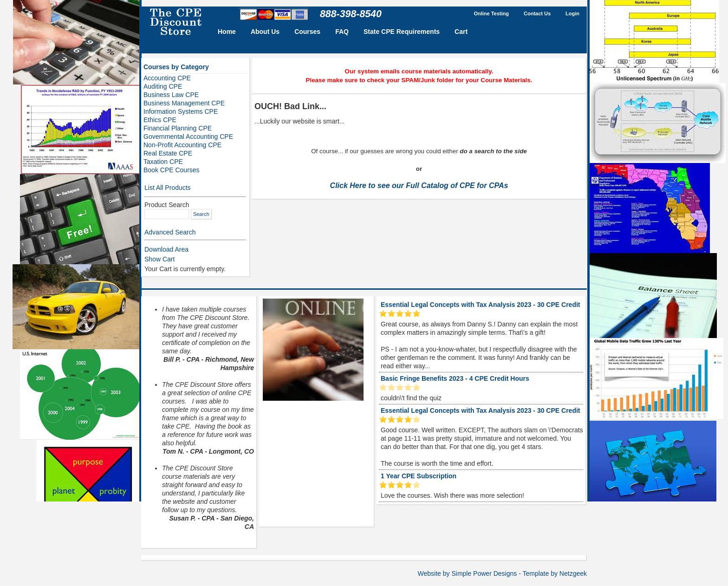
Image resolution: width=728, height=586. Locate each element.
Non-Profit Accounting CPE (182, 145)
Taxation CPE (163, 162)
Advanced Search (170, 232)
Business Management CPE (184, 103)
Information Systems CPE (181, 111)
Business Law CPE (171, 95)
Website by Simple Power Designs (468, 573)
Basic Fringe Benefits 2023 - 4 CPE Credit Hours (455, 378)
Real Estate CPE (168, 153)
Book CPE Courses (172, 170)
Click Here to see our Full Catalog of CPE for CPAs (419, 186)
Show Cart (159, 259)
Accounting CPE (167, 78)
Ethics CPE (160, 120)
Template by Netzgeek (555, 573)
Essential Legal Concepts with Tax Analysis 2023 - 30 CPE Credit (480, 305)
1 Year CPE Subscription (419, 476)
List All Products (168, 188)
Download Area (166, 249)
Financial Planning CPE (178, 128)
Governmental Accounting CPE (188, 137)
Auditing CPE (163, 86)
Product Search (167, 205)
